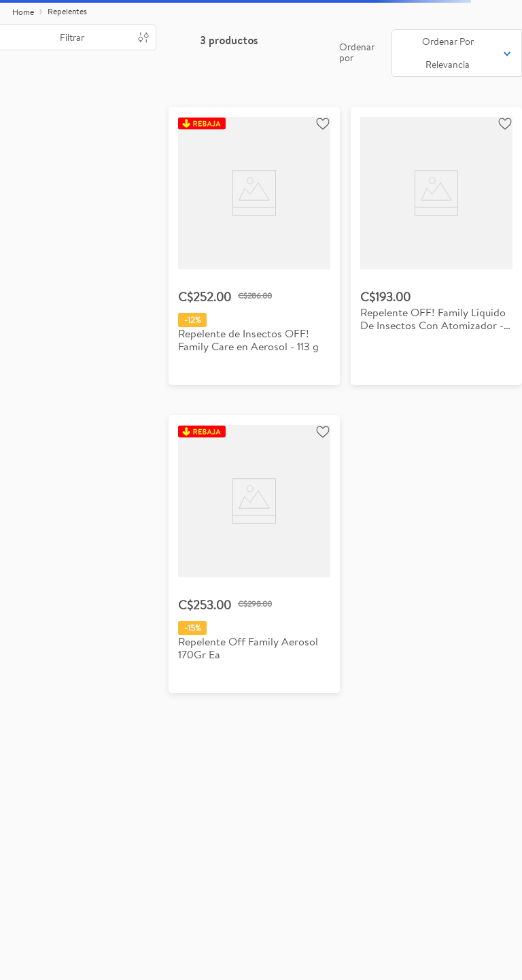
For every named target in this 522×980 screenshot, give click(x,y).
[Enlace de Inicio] (23, 12)
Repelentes (67, 11)
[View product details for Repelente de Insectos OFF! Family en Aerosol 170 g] (254, 554)
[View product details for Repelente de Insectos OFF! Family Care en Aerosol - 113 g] (254, 246)
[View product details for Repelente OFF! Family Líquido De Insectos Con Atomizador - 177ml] (436, 246)
